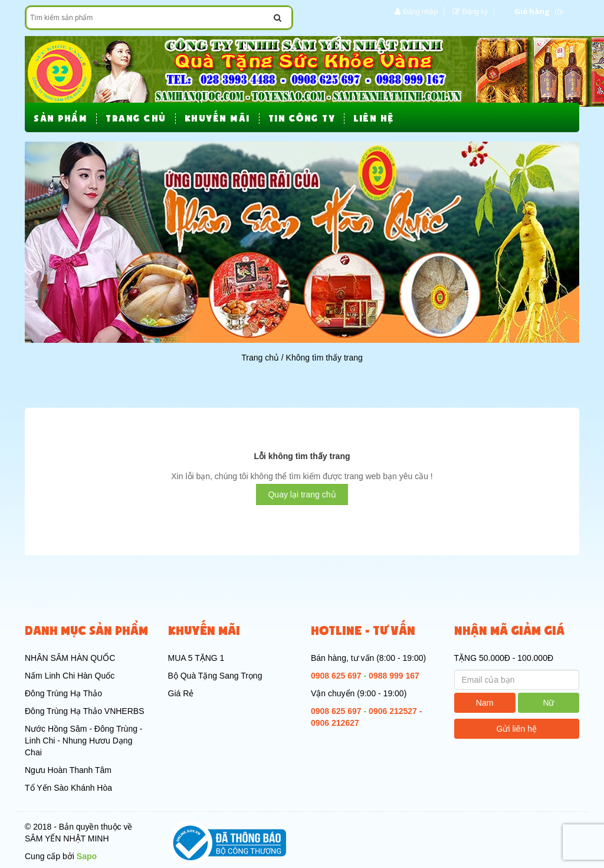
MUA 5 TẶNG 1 (196, 658)
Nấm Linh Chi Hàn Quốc (70, 676)
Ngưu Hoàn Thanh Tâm (68, 770)
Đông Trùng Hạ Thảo (63, 693)
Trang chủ (260, 358)
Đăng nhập (420, 12)
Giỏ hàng (532, 11)
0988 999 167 (394, 676)
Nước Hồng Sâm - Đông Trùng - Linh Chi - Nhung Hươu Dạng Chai (84, 741)
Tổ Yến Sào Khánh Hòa (68, 788)
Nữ (548, 703)
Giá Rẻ (181, 693)
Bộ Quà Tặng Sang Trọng (215, 676)
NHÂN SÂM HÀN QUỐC (70, 658)
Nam (485, 703)
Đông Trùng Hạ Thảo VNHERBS (85, 711)
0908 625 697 (336, 676)
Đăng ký (475, 12)
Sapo (87, 856)
